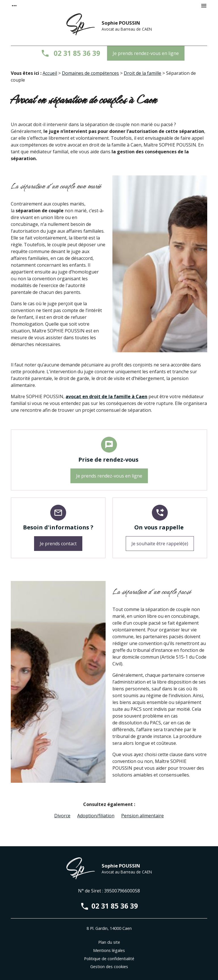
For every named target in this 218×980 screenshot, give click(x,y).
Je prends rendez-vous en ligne (146, 53)
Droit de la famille (142, 73)
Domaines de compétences (90, 73)
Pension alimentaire (142, 816)
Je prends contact (58, 544)
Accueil (50, 73)
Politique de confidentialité (109, 959)
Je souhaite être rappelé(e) (160, 544)
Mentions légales (109, 950)
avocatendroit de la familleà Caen (106, 396)
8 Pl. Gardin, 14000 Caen (109, 928)
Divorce (62, 816)
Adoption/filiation (96, 816)
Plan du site (109, 942)
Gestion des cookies (109, 967)
